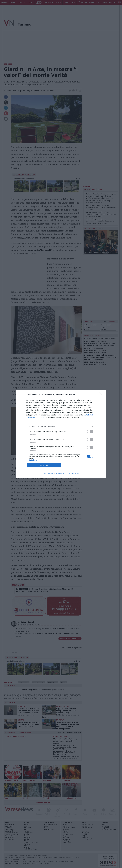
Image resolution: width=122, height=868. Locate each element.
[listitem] (61, 426)
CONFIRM (44, 465)
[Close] (102, 395)
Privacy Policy (74, 473)
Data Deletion (48, 473)
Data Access (61, 473)
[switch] (90, 431)
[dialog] (61, 434)
